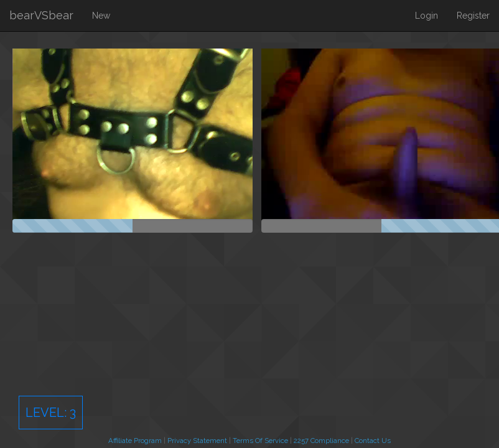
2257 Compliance (321, 441)
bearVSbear (41, 15)
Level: (51, 413)
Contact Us (373, 441)
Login (427, 16)
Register (473, 16)
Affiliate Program (135, 441)
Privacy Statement (197, 441)
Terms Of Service (260, 441)
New (101, 16)
